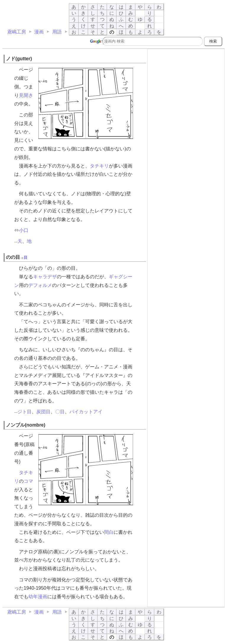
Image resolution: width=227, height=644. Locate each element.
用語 (57, 32)
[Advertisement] (186, 87)
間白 (109, 532)
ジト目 (25, 412)
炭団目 (43, 412)
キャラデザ (45, 277)
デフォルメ (40, 285)
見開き (26, 95)
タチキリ (99, 166)
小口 (24, 230)
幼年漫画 (38, 597)
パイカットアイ (86, 412)
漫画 (39, 32)
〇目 (60, 412)
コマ (28, 481)
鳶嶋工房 (17, 32)
